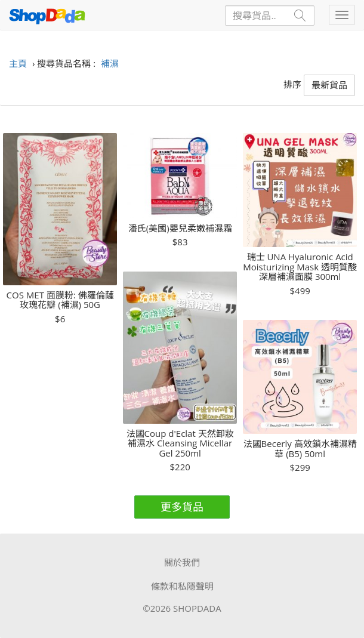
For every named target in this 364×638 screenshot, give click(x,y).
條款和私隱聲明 (182, 586)
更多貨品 (182, 507)
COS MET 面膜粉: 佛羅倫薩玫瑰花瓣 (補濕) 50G (60, 300)
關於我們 (182, 562)
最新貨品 (329, 85)
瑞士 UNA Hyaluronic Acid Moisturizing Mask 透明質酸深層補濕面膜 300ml (300, 267)
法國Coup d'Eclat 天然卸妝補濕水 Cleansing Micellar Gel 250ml (180, 443)
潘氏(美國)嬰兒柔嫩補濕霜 (180, 228)
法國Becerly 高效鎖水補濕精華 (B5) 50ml (300, 449)
